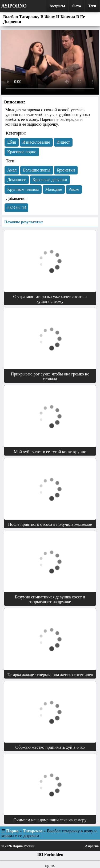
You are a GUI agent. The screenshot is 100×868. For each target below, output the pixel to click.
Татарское (33, 831)
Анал (12, 170)
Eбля (12, 142)
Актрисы (57, 6)
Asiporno (14, 6)
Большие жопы (37, 170)
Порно (12, 831)
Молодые (54, 189)
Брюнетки (66, 170)
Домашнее (17, 180)
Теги (92, 6)
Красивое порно (22, 152)
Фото (77, 6)
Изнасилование (36, 142)
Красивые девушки (50, 180)
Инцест (63, 142)
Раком (74, 189)
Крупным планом (23, 189)
